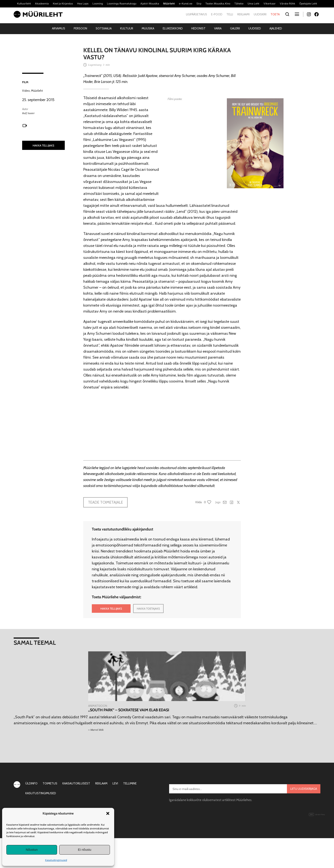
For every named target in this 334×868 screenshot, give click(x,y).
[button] (108, 813)
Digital (317, 815)
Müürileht (37, 91)
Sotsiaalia (104, 28)
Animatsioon (98, 706)
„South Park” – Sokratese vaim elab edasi (129, 710)
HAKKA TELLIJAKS (43, 145)
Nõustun (32, 850)
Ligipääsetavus (197, 14)
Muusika (148, 28)
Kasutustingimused (56, 860)
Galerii (235, 28)
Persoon (80, 28)
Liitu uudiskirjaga (304, 789)
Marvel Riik (97, 730)
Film (25, 82)
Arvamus (59, 28)
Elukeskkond (173, 28)
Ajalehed (276, 28)
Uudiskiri (260, 14)
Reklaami (243, 14)
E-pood (217, 14)
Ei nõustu (85, 850)
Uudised (255, 28)
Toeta (275, 14)
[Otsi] (287, 14)
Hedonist (198, 28)
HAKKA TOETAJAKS (148, 609)
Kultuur (127, 28)
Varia (218, 28)
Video (26, 91)
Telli (230, 14)
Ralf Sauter (28, 113)
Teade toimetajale (105, 502)
